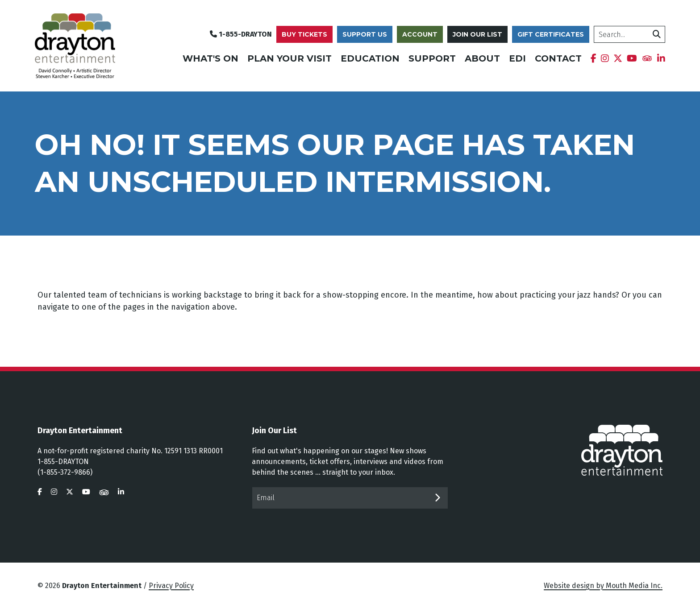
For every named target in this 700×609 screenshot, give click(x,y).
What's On (210, 58)
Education (370, 58)
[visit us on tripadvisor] (104, 492)
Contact (558, 58)
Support (432, 58)
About (482, 58)
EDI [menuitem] (517, 58)
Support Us (365, 34)
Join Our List (477, 34)
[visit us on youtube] (86, 492)
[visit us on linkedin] (121, 492)
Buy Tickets (304, 34)
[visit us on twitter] (70, 492)
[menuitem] (594, 58)
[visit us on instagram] (54, 492)
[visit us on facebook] (40, 492)
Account (420, 34)
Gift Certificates (551, 34)
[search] (629, 34)
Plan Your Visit (290, 58)
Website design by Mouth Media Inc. (603, 586)
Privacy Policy (171, 586)
